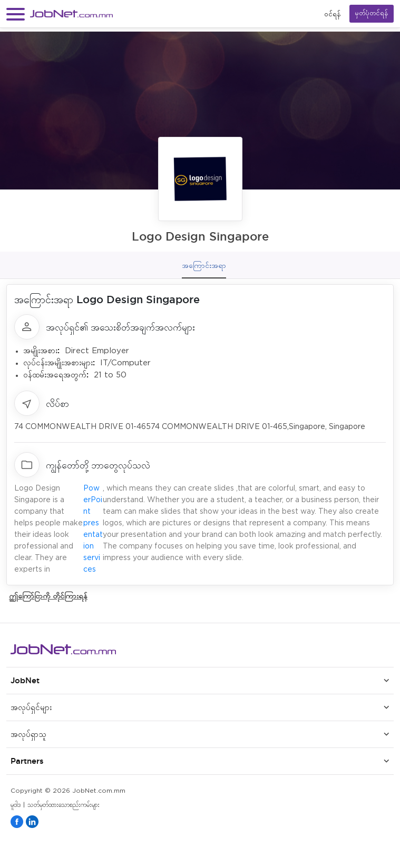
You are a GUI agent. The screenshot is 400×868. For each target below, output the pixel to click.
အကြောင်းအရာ (204, 265)
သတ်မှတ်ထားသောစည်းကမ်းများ (64, 805)
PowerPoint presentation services (93, 529)
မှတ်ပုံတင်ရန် (372, 13)
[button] (16, 14)
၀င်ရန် (333, 14)
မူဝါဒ (16, 805)
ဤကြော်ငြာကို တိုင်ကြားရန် (48, 596)
